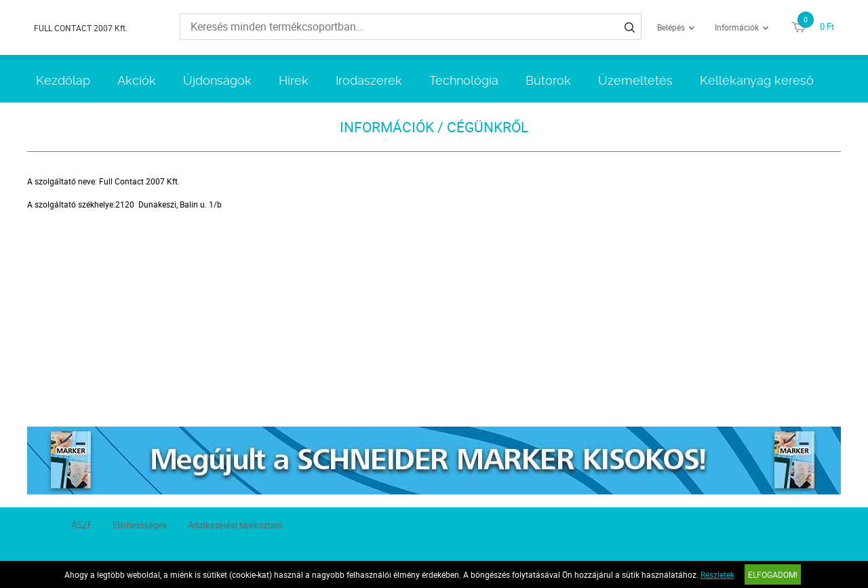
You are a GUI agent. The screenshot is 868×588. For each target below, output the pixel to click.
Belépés (671, 27)
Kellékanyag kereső (757, 80)
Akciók (137, 80)
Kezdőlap (63, 80)
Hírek (294, 80)
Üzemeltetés (635, 80)
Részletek (717, 574)
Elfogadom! (773, 574)
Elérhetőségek (140, 525)
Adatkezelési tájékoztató (235, 525)
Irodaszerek (369, 80)
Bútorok (548, 80)
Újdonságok (217, 80)
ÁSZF (82, 525)
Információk (737, 27)
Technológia (464, 80)
